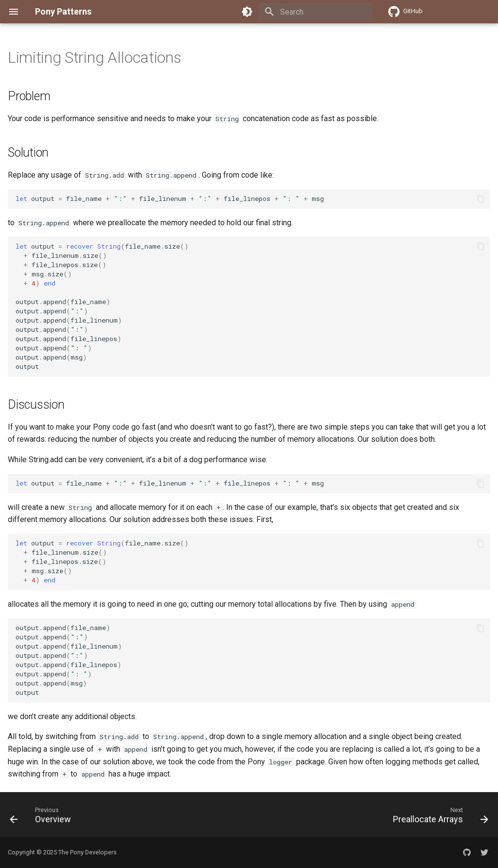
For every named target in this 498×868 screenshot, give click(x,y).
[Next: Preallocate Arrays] (438, 817)
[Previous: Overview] (43, 817)
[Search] (316, 12)
